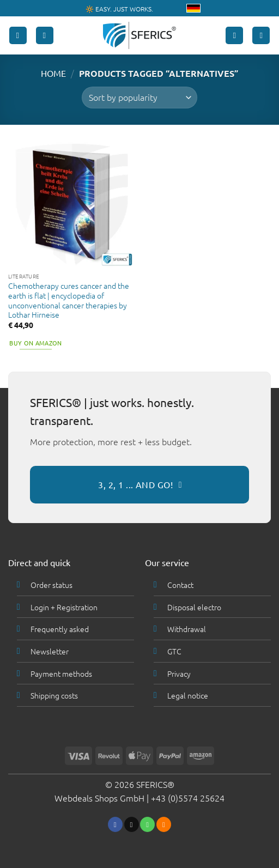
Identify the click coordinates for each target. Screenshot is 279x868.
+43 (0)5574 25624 (188, 798)
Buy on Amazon (35, 343)
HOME (53, 73)
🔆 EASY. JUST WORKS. (119, 9)
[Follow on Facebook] (115, 824)
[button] (18, 36)
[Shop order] (139, 98)
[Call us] (147, 824)
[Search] (45, 36)
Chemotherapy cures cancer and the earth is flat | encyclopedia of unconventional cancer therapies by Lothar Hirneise (69, 301)
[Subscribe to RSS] (164, 824)
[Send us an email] (132, 824)
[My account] (234, 36)
